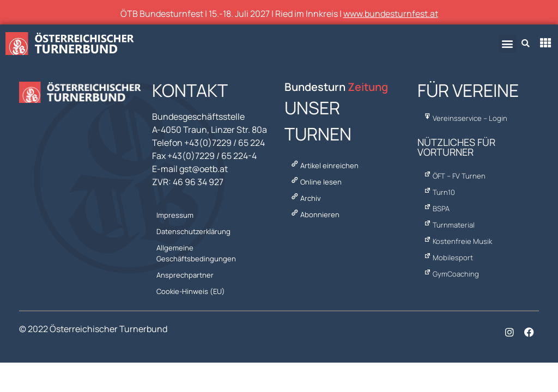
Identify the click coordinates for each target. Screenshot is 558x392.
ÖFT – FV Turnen (455, 176)
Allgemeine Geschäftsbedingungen (197, 253)
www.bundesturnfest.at (391, 14)
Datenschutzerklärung (195, 231)
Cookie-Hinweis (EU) (192, 291)
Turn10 (439, 192)
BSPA (437, 209)
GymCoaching (451, 274)
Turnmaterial (449, 225)
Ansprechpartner (186, 275)
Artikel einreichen (325, 166)
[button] (508, 44)
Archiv (306, 198)
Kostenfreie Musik (458, 241)
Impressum (176, 215)
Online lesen (316, 182)
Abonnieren (315, 215)
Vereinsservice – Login (466, 118)
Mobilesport (448, 258)
